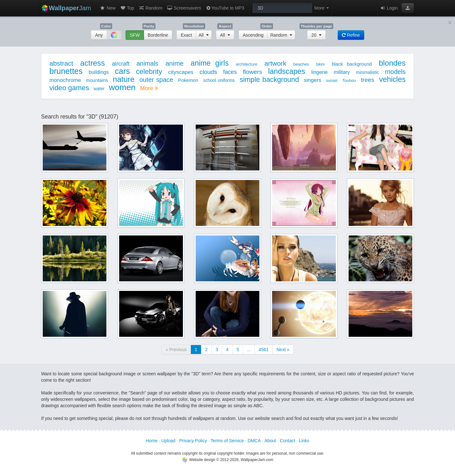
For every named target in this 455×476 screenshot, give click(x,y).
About (270, 441)
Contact (287, 441)
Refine (351, 35)
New (108, 8)
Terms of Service (227, 441)
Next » (283, 350)
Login (389, 8)
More (149, 88)
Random (151, 8)
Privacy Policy (193, 441)
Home (152, 441)
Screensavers (184, 8)
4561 (264, 350)
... (249, 350)
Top (127, 8)
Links (304, 441)
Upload (168, 441)
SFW (135, 35)
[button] (408, 8)
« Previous (176, 350)
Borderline (158, 35)
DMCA (254, 441)
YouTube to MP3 (225, 8)
